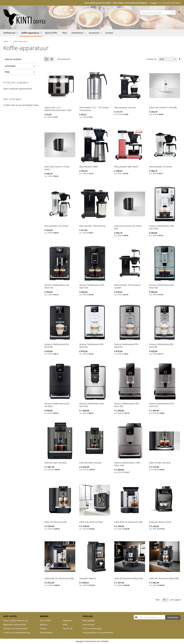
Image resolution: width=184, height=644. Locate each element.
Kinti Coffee (45, 621)
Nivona (43, 629)
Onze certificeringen (92, 629)
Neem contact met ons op (16, 621)
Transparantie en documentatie (98, 633)
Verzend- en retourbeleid (15, 629)
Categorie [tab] (10, 66)
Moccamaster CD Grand (161, 167)
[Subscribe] (173, 617)
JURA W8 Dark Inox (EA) (90, 463)
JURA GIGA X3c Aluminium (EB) (59, 578)
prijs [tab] (7, 72)
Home (6, 41)
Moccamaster (46, 633)
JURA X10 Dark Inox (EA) (56, 522)
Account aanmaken (172, 3)
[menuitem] (10, 33)
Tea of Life (68, 629)
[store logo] (25, 17)
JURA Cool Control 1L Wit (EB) (163, 107)
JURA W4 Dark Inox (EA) (55, 463)
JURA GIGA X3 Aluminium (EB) (128, 522)
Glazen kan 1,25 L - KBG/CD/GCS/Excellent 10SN (58, 109)
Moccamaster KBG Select (126, 167)
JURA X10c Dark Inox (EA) (91, 522)
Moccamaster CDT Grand (56, 226)
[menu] (92, 33)
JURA (65, 625)
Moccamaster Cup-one (125, 107)
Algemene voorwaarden (15, 625)
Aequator (67, 621)
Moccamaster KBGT (89, 167)
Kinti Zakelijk (89, 621)
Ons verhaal (88, 625)
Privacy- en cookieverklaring (17, 633)
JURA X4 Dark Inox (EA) (160, 463)
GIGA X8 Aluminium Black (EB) (129, 578)
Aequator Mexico (87, 578)
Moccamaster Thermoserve (92, 226)
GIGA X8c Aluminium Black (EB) (164, 578)
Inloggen (154, 3)
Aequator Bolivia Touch (160, 522)
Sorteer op (152, 59)
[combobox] (158, 12)
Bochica (44, 625)
